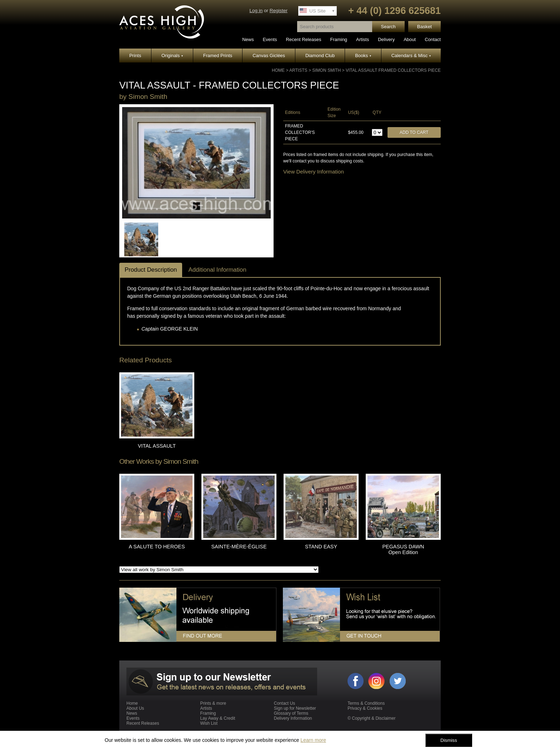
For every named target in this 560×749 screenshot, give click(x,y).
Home (278, 70)
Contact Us (284, 703)
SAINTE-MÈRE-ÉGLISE (239, 547)
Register (279, 11)
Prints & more (213, 703)
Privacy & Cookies (365, 708)
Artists (362, 39)
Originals (172, 56)
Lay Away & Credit (217, 718)
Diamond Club (320, 56)
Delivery (386, 39)
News (248, 39)
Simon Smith (326, 70)
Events (270, 39)
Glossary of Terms (291, 713)
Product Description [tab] (151, 270)
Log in (256, 11)
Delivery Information (293, 718)
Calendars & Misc (411, 56)
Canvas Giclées (269, 56)
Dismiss (449, 740)
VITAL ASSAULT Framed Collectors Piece (393, 70)
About (410, 39)
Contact (433, 39)
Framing (339, 39)
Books (363, 56)
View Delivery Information (314, 172)
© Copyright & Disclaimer (371, 718)
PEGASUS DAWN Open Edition (403, 549)
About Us (135, 708)
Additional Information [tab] (217, 270)
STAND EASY (321, 547)
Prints (135, 56)
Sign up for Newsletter (295, 708)
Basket (424, 27)
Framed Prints (218, 56)
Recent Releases (303, 39)
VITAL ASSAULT (157, 446)
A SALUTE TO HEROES (157, 547)
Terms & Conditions (366, 703)
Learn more (313, 740)
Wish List (209, 723)
